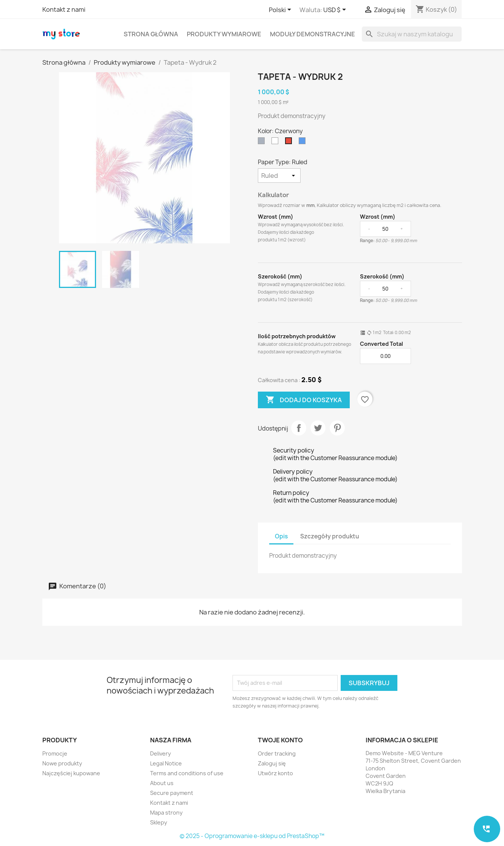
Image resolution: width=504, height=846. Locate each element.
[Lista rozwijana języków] (281, 10)
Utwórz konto (275, 773)
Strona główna (151, 34)
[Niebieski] (304, 143)
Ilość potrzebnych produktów (297, 336)
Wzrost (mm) (276, 217)
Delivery (161, 753)
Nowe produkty (62, 763)
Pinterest (337, 428)
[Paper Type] (279, 176)
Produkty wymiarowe (224, 34)
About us (162, 783)
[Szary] (263, 143)
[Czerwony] (290, 143)
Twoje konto (280, 740)
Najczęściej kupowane (71, 773)
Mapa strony (166, 813)
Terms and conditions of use (187, 773)
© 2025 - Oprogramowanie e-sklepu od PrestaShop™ (252, 836)
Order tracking (277, 753)
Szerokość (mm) (280, 276)
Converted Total (381, 344)
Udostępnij (299, 428)
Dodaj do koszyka (304, 400)
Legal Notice (166, 763)
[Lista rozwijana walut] (336, 10)
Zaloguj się (272, 763)
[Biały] (276, 143)
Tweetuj (318, 428)
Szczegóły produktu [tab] (330, 536)
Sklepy (159, 822)
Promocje (55, 753)
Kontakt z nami (64, 9)
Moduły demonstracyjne (312, 34)
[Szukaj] (412, 34)
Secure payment (172, 793)
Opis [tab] (281, 536)
